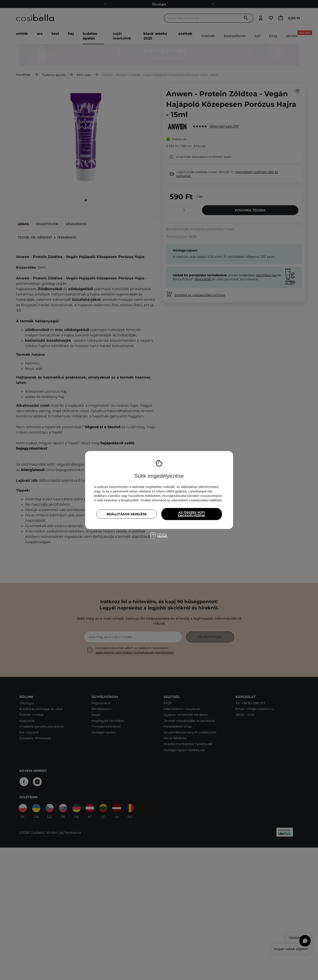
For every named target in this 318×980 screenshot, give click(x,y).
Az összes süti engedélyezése (192, 514)
